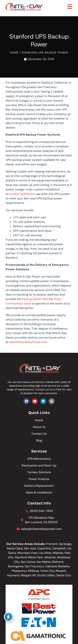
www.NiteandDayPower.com (28, 342)
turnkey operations (22, 194)
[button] (70, 7)
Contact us (42, 389)
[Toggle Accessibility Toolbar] (8, 617)
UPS (16, 217)
